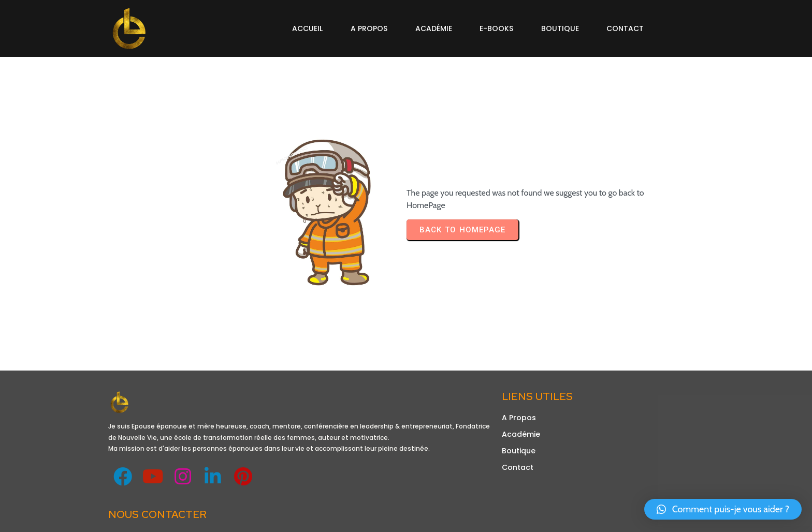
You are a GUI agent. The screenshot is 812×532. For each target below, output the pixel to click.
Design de (128, 518)
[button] (723, 509)
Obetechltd (170, 518)
